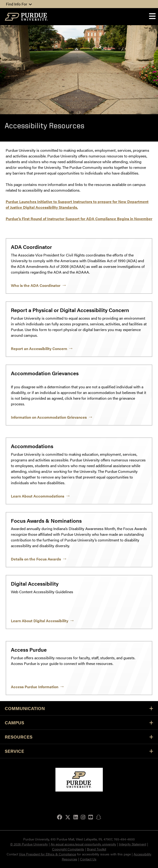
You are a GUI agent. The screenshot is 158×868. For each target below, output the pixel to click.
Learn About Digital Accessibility (40, 621)
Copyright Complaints (68, 849)
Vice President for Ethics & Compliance (47, 854)
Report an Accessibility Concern (39, 349)
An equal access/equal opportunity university (83, 844)
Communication (79, 708)
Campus (79, 723)
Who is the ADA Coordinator (36, 285)
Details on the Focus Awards (36, 559)
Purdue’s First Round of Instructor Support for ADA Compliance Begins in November (79, 219)
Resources (79, 737)
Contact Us (88, 859)
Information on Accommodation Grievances (49, 417)
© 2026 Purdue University (29, 844)
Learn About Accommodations (38, 496)
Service (79, 751)
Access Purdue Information (35, 687)
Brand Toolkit (97, 849)
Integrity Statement (133, 844)
